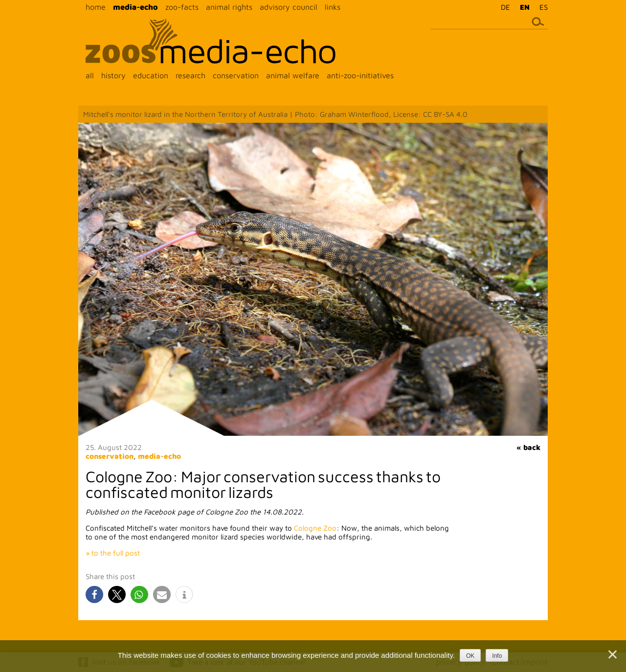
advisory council (289, 7)
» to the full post (113, 553)
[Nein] (612, 654)
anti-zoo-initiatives (360, 75)
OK (470, 656)
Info (497, 656)
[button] (94, 594)
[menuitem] (503, 7)
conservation (236, 75)
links (333, 7)
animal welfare (293, 75)
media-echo (135, 7)
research (190, 75)
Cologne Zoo (315, 528)
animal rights (229, 7)
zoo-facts (182, 7)
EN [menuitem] (525, 7)
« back (528, 447)
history (113, 75)
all (90, 75)
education (151, 75)
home (96, 7)
